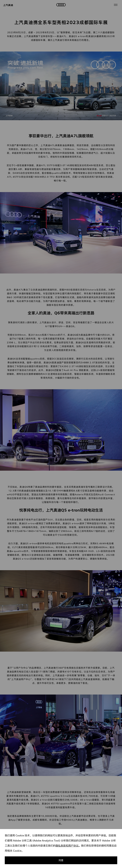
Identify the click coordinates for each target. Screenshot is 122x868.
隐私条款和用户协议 (67, 846)
